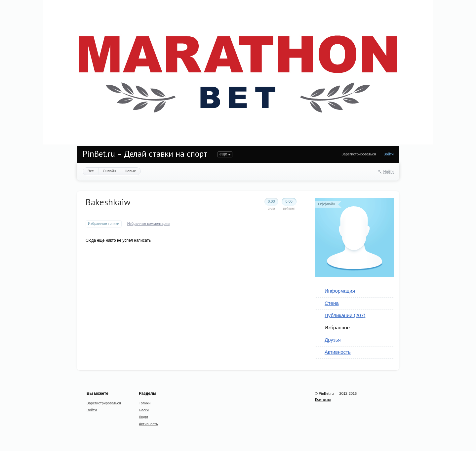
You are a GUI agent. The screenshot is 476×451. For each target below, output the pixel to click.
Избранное (337, 328)
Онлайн (109, 171)
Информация (340, 291)
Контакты (323, 399)
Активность (338, 352)
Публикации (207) (345, 315)
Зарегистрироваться (359, 154)
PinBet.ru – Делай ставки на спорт (145, 154)
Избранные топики (104, 224)
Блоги (144, 410)
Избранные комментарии (148, 224)
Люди (143, 417)
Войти (389, 154)
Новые (130, 171)
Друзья (333, 340)
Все (91, 171)
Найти (389, 171)
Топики (145, 403)
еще (223, 154)
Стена (332, 303)
